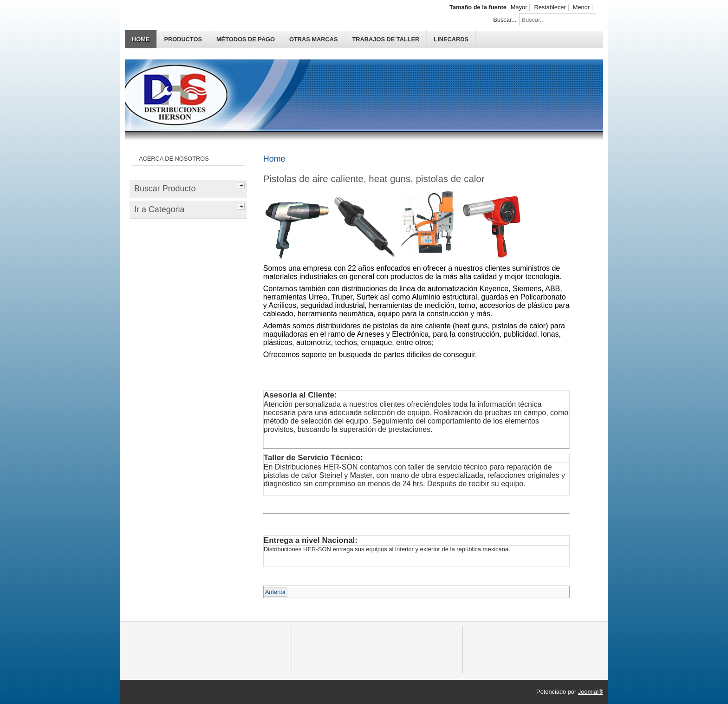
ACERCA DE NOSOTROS (174, 159)
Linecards (451, 39)
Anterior (276, 592)
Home (141, 39)
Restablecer (550, 7)
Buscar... (505, 20)
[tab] (242, 184)
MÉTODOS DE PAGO (246, 39)
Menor (581, 7)
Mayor (519, 7)
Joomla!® (591, 692)
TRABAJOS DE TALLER (386, 39)
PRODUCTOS (183, 39)
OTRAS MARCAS (314, 39)
